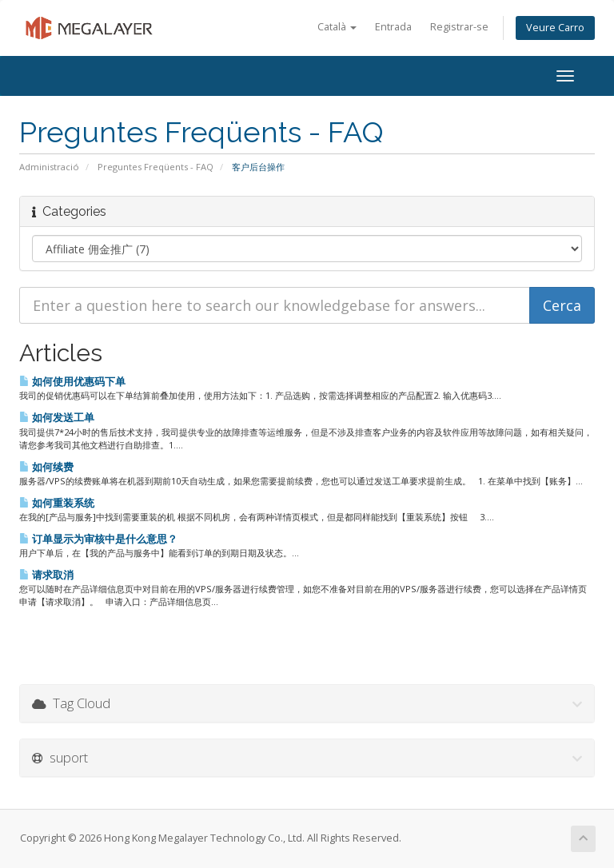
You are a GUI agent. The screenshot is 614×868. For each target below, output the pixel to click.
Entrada (393, 27)
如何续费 (46, 467)
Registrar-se (459, 27)
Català (337, 27)
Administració (49, 167)
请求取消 (46, 575)
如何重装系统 (57, 503)
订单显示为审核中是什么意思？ (98, 539)
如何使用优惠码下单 (72, 381)
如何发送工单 (57, 417)
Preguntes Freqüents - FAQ (155, 167)
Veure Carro (555, 28)
